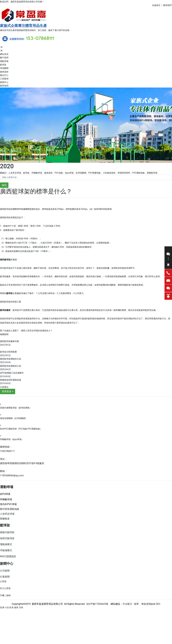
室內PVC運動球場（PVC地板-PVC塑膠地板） (21, 429)
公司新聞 (5, 571)
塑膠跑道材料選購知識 (11, 380)
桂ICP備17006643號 (96, 604)
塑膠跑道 (5, 519)
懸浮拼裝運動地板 (10, 509)
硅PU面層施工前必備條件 (12, 373)
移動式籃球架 (7, 532)
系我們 (169, 5)
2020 (7, 166)
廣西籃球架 (5, 209)
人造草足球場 (7, 514)
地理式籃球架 (7, 538)
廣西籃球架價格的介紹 (11, 359)
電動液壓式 (6, 544)
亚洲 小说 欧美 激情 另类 (12, 607)
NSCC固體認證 (8, 556)
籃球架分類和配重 (8, 352)
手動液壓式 (6, 550)
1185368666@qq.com (12, 475)
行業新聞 (5, 577)
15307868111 (7, 451)
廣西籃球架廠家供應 (9, 341)
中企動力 (127, 604)
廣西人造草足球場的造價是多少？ (37, 331)
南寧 (136, 604)
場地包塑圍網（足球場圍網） (14, 418)
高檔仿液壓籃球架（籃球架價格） (16, 408)
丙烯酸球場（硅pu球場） (12, 439)
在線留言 (156, 5)
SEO (158, 604)
